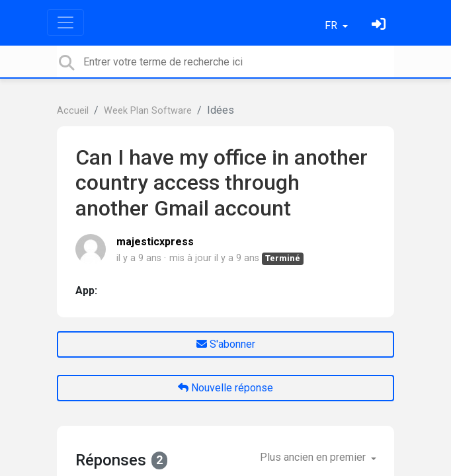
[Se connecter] (380, 25)
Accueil (73, 111)
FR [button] (332, 25)
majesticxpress (155, 242)
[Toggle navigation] (65, 22)
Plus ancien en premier (314, 457)
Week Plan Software (148, 111)
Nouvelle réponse (225, 388)
